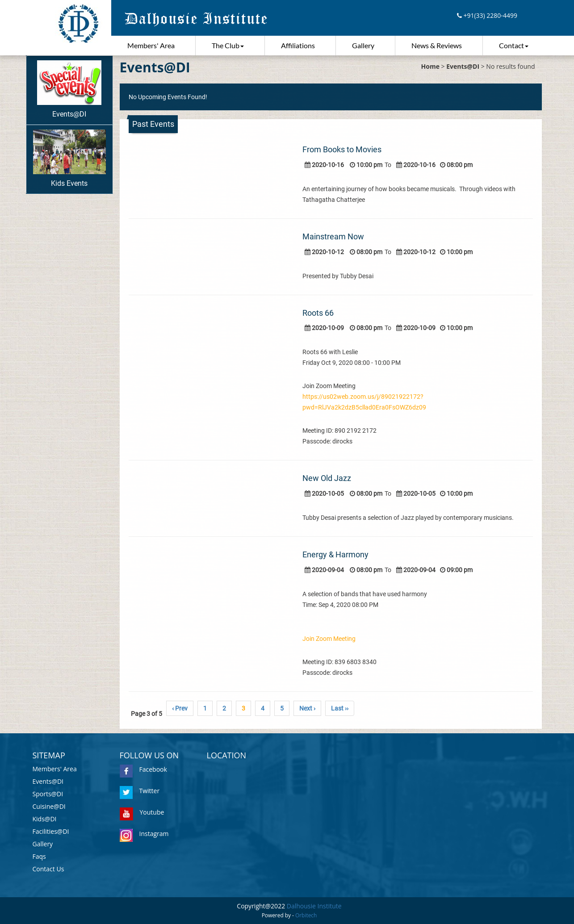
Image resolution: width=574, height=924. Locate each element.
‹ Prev (180, 708)
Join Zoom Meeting (329, 639)
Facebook (143, 769)
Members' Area (151, 45)
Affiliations (298, 45)
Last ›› (340, 708)
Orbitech (306, 915)
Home (430, 66)
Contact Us (48, 869)
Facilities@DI (51, 831)
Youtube (142, 812)
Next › (307, 708)
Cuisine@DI (49, 806)
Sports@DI (48, 794)
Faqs (39, 856)
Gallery (363, 45)
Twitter (140, 791)
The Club (228, 45)
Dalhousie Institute (314, 906)
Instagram (144, 834)
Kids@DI (45, 819)
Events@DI (69, 89)
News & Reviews (437, 45)
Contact (514, 45)
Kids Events (69, 159)
